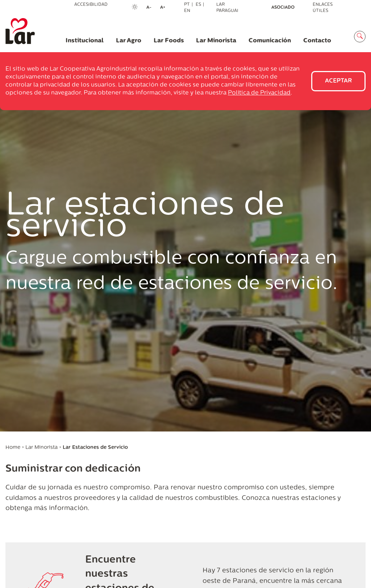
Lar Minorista (216, 41)
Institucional (85, 41)
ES (198, 5)
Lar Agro (129, 41)
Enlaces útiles (323, 8)
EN (187, 11)
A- (151, 8)
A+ (165, 8)
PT (187, 5)
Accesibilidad (91, 5)
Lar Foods (169, 41)
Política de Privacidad (259, 93)
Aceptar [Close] (338, 81)
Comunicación (270, 41)
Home (13, 448)
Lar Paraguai (227, 8)
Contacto (317, 41)
